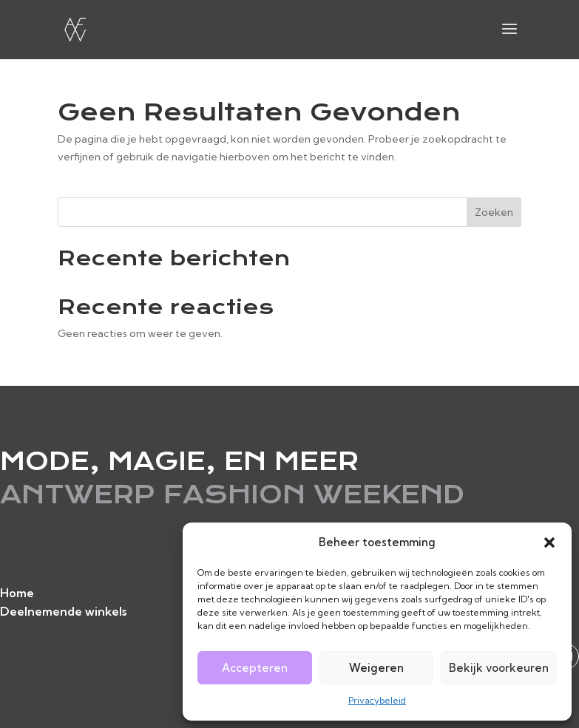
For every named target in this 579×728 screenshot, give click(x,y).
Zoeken (494, 212)
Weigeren (376, 668)
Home (17, 593)
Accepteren (255, 668)
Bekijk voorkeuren (499, 668)
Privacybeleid (377, 700)
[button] (549, 542)
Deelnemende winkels (63, 611)
